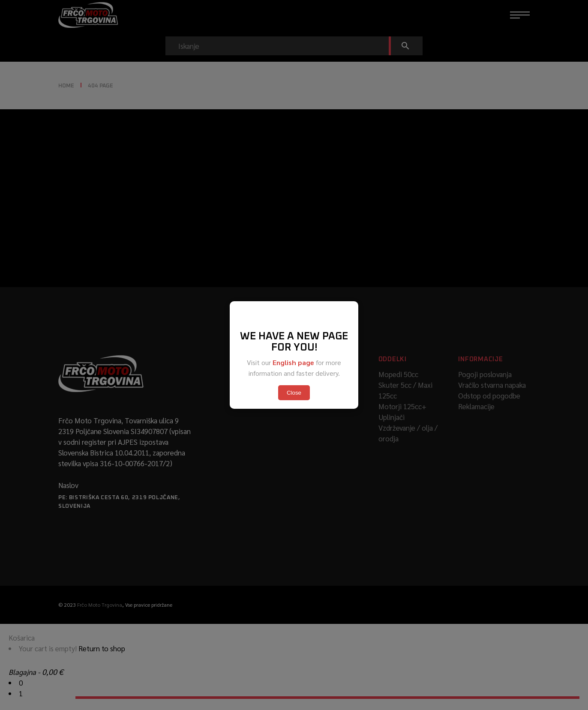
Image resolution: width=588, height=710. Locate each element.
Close (294, 393)
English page (293, 362)
